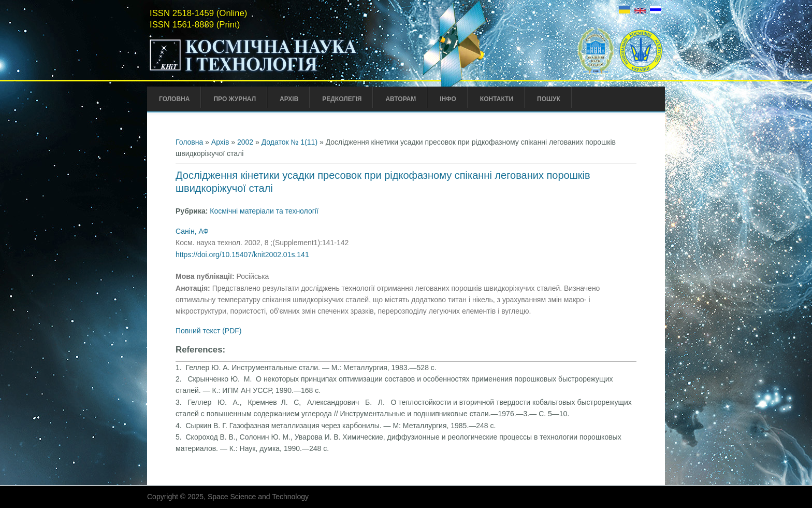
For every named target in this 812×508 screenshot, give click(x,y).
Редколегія (342, 99)
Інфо (448, 99)
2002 (245, 142)
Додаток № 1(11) (289, 142)
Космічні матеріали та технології (264, 211)
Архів (289, 99)
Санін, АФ (192, 231)
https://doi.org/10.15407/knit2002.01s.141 (242, 255)
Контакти (497, 99)
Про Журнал (235, 99)
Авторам (401, 99)
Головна (174, 99)
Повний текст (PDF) (209, 331)
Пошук (549, 99)
